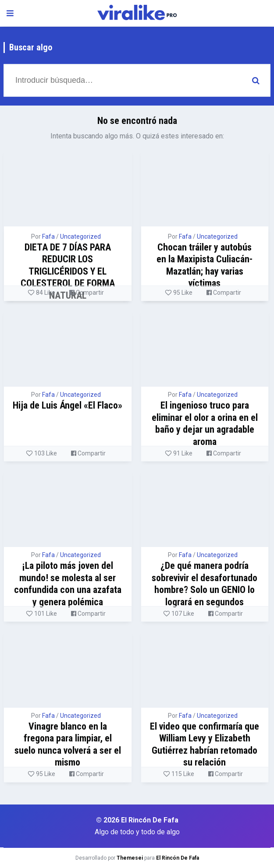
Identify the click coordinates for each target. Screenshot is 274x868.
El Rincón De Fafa (178, 858)
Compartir (87, 293)
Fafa (48, 236)
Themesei (130, 858)
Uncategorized (80, 236)
